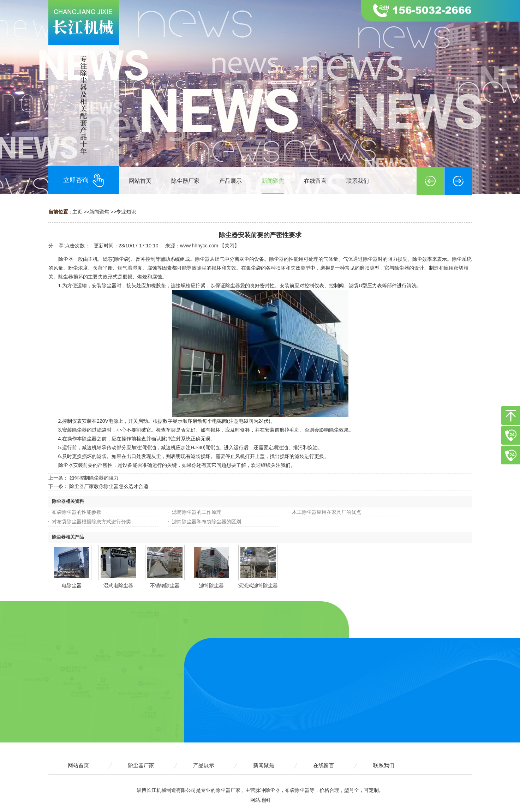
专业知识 (126, 212)
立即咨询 (84, 180)
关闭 (229, 246)
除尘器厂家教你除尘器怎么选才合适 (109, 486)
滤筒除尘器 (211, 585)
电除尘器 (72, 585)
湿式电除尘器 (118, 585)
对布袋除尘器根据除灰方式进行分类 (91, 522)
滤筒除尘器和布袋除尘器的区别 (207, 522)
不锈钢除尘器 (165, 585)
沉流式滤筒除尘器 (258, 585)
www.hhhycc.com (199, 246)
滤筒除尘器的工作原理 (197, 512)
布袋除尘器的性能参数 (77, 512)
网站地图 (260, 800)
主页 (77, 212)
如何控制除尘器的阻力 (94, 478)
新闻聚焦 (99, 212)
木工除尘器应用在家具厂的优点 (327, 512)
